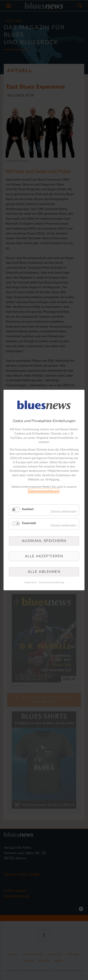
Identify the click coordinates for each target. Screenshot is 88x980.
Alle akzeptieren (44, 556)
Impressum (30, 582)
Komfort (28, 509)
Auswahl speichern (44, 541)
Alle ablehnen (44, 572)
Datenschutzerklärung (44, 491)
